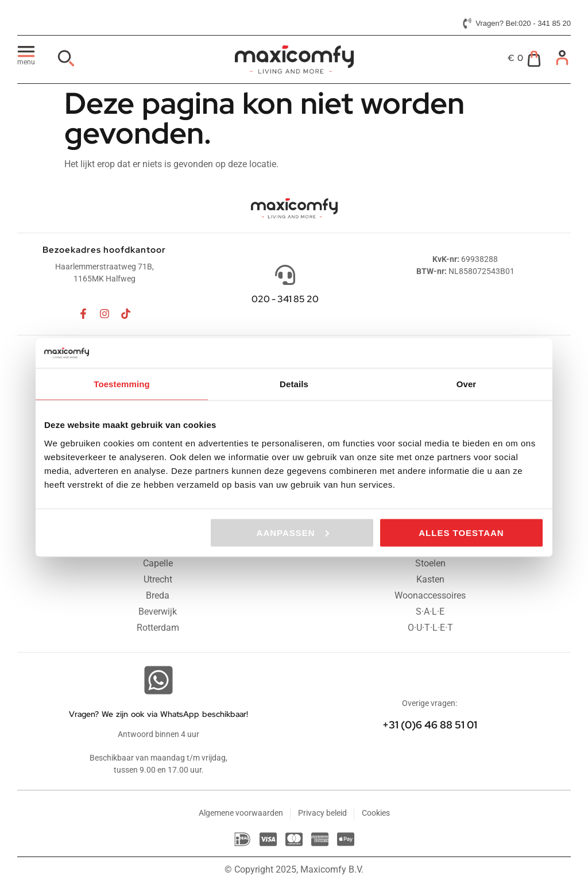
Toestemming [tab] (122, 384)
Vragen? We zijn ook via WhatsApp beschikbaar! (158, 714)
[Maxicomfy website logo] (294, 59)
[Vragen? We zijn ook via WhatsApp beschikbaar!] (158, 680)
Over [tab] (467, 384)
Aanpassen (293, 532)
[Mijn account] (562, 57)
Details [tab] (294, 384)
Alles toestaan (461, 532)
